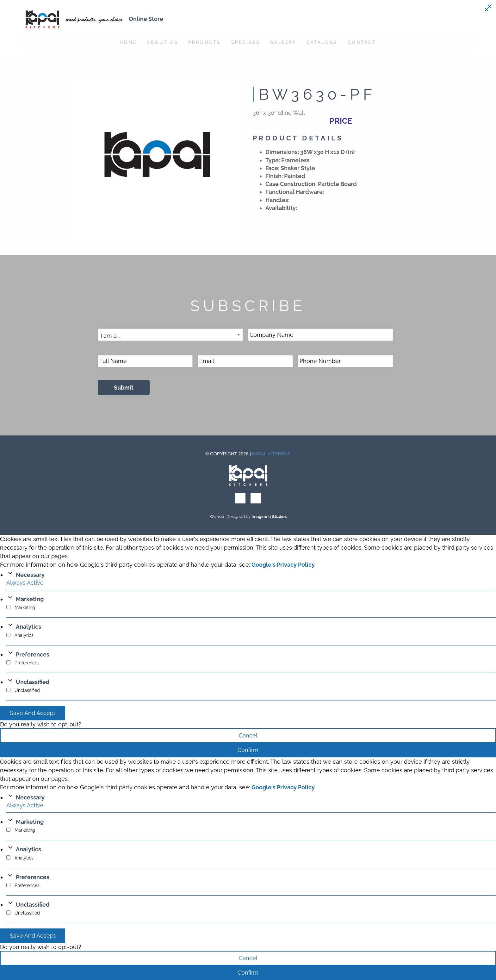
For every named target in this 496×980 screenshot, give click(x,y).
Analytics (28, 627)
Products (205, 42)
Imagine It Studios (269, 517)
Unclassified (33, 682)
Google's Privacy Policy (283, 565)
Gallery (283, 42)
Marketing (30, 599)
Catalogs (322, 42)
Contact (362, 42)
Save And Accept (33, 713)
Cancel (248, 735)
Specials (246, 42)
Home (128, 42)
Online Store (146, 19)
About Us (162, 42)
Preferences (33, 654)
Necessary (30, 575)
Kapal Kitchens (271, 454)
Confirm (248, 750)
